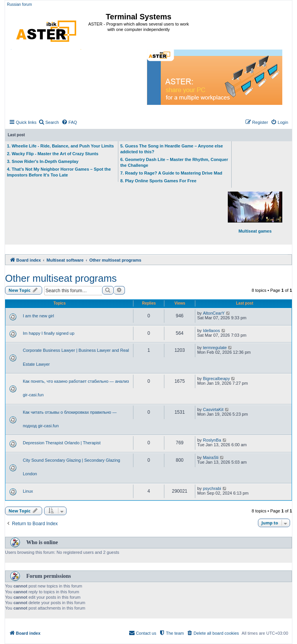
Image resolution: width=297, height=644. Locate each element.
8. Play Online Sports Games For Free (158, 181)
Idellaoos (212, 331)
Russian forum (19, 4)
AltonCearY (214, 313)
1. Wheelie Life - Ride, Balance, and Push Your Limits (61, 146)
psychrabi (212, 488)
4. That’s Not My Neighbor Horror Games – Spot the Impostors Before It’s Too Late (59, 172)
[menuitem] (49, 122)
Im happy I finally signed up (49, 333)
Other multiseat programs (61, 278)
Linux (28, 491)
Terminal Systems (139, 17)
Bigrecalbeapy (217, 379)
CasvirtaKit (213, 409)
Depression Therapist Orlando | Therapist (62, 443)
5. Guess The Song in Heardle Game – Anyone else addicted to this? (172, 149)
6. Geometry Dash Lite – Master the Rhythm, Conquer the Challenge (174, 162)
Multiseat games (255, 212)
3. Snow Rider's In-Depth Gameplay (43, 161)
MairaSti (211, 457)
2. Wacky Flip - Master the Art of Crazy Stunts (53, 154)
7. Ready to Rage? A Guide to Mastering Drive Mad (171, 173)
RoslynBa (212, 440)
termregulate (215, 348)
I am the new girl (38, 316)
